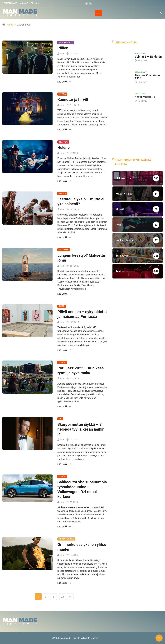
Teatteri (63, 142)
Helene (63, 147)
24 (63, 597)
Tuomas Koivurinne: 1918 (148, 77)
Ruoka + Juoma (66, 539)
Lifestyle (64, 250)
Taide (62, 306)
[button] (87, 4)
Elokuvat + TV (66, 42)
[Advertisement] (138, 135)
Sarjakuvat (141, 54)
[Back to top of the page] (159, 638)
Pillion (63, 48)
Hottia (62, 94)
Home (10, 25)
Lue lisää (64, 82)
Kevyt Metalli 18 (145, 97)
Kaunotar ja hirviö (73, 99)
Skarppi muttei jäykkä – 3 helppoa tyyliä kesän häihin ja (81, 429)
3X (60, 419)
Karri (62, 54)
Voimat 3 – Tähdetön (30, 3)
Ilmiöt (62, 362)
